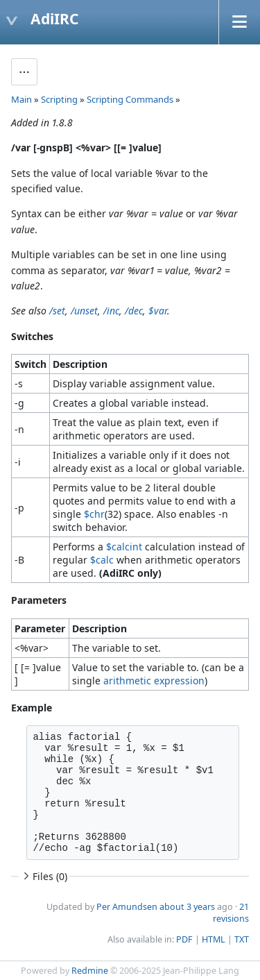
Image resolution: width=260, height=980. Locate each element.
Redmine (90, 971)
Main (21, 99)
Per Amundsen (127, 907)
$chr (94, 514)
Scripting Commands (130, 99)
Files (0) (44, 876)
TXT (242, 939)
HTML (214, 939)
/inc (111, 311)
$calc (102, 560)
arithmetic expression (154, 681)
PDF (184, 939)
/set (57, 311)
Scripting (59, 99)
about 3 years (187, 907)
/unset (84, 311)
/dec (134, 311)
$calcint (124, 547)
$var (158, 311)
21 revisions (231, 913)
